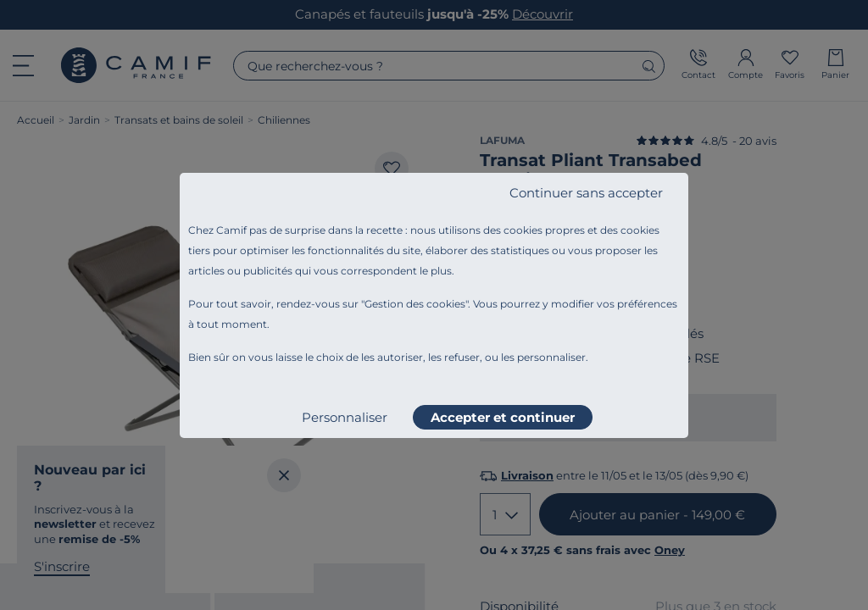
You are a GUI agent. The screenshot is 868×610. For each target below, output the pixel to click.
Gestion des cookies (415, 304)
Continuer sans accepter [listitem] (586, 193)
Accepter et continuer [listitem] (503, 417)
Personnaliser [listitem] (345, 417)
